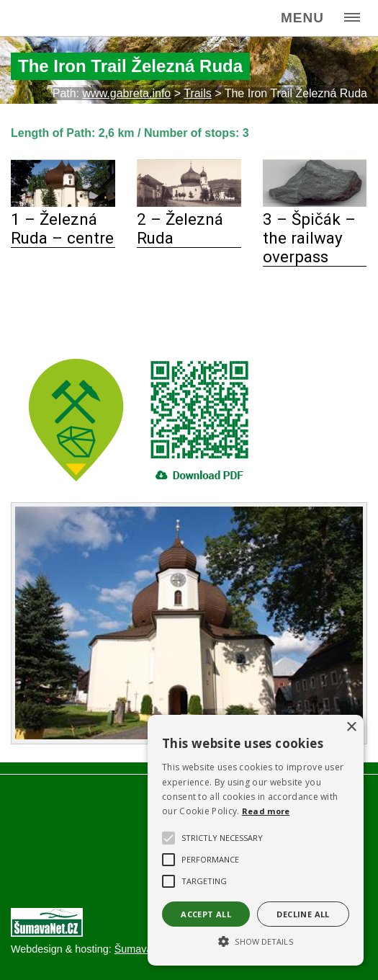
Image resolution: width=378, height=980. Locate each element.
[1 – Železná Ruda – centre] (63, 203)
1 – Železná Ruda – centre (62, 228)
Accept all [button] (206, 914)
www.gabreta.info (127, 93)
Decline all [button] (303, 914)
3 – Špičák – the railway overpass (309, 238)
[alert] (256, 840)
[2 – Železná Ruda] (189, 203)
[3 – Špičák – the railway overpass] (315, 203)
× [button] (351, 727)
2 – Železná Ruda (180, 228)
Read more (266, 811)
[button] (256, 940)
